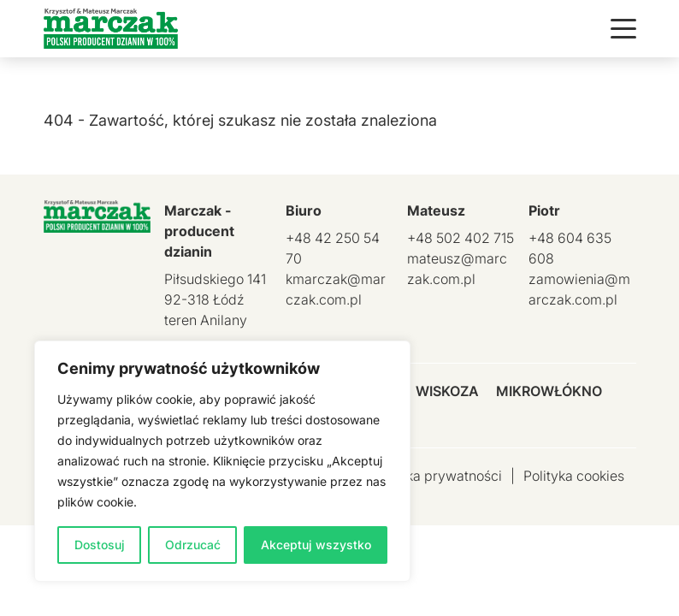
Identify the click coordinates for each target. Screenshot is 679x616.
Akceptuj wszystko (316, 545)
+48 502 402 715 (461, 238)
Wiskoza (447, 391)
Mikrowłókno (549, 391)
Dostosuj (100, 545)
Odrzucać (193, 545)
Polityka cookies (574, 476)
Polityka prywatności (437, 476)
